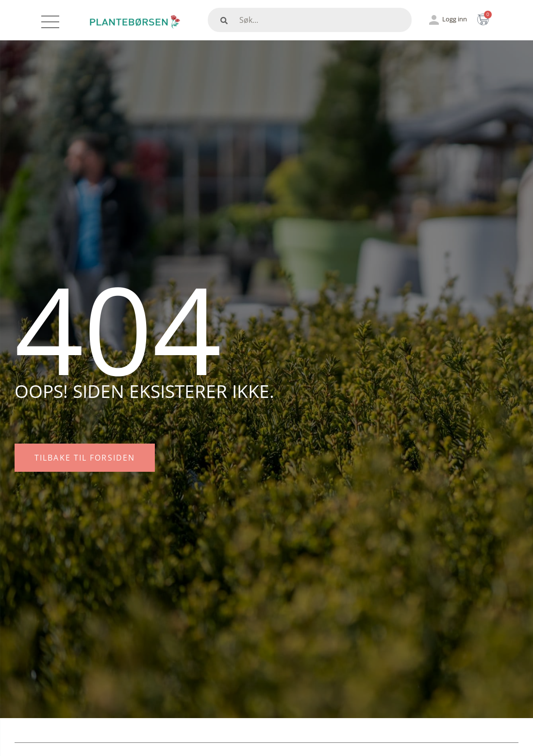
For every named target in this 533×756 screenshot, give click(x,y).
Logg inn (455, 19)
